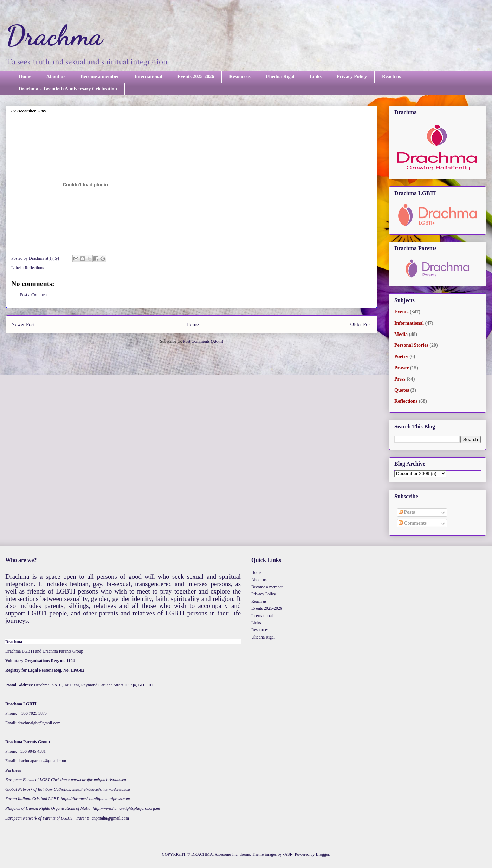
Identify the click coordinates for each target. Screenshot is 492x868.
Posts (407, 512)
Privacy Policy (352, 76)
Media (401, 334)
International (148, 76)
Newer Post (23, 324)
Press (400, 379)
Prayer (402, 368)
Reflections (34, 268)
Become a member (100, 76)
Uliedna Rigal (280, 76)
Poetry (401, 357)
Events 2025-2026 (196, 76)
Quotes (402, 390)
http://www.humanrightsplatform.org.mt (127, 808)
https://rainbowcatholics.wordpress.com (101, 789)
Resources (240, 76)
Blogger (323, 854)
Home (25, 76)
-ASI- (288, 854)
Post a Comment (34, 295)
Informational (409, 323)
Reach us (391, 76)
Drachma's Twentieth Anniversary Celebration (68, 89)
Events (401, 312)
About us (56, 76)
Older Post (361, 324)
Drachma (54, 35)
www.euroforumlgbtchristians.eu (99, 780)
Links (316, 76)
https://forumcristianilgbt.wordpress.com (95, 799)
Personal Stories (411, 345)
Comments (413, 523)
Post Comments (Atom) (203, 341)
